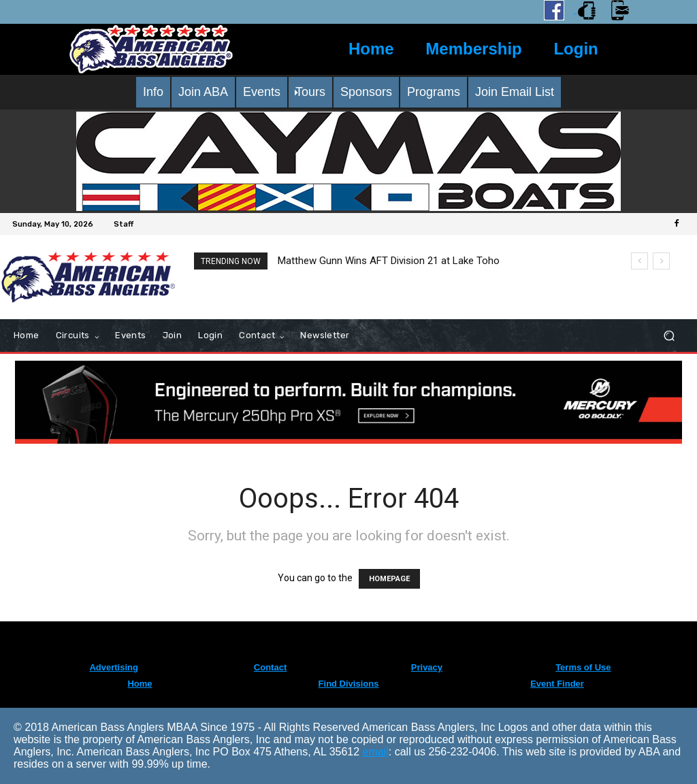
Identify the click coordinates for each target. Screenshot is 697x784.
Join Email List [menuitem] (515, 92)
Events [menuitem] (262, 92)
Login (576, 49)
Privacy (427, 667)
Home (371, 49)
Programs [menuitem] (434, 92)
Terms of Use (583, 667)
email (376, 752)
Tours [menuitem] (310, 92)
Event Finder (557, 684)
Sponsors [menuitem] (366, 92)
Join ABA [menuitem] (203, 92)
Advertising (114, 667)
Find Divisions (349, 684)
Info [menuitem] (153, 92)
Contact (270, 667)
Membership (473, 49)
